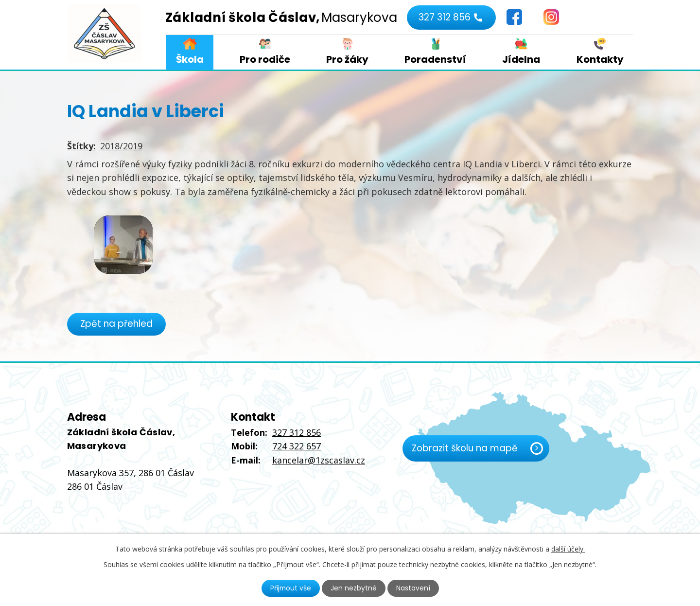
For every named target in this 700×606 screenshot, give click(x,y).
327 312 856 (444, 17)
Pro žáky (347, 59)
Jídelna (521, 59)
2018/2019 (121, 146)
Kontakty (600, 59)
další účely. (568, 549)
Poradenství (435, 59)
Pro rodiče (265, 59)
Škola (190, 59)
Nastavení (414, 588)
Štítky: (81, 146)
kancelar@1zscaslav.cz (319, 460)
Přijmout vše (291, 588)
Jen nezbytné (354, 588)
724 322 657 (297, 446)
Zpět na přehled (117, 324)
